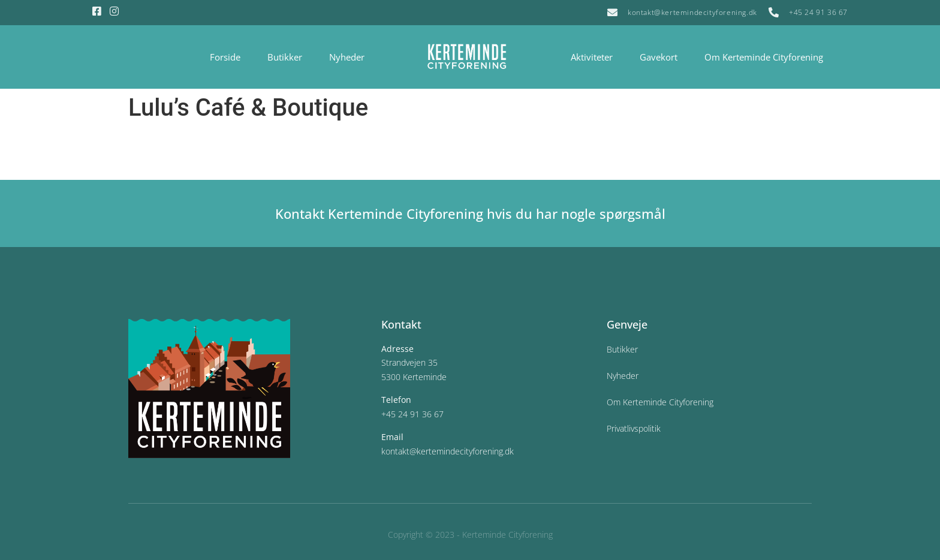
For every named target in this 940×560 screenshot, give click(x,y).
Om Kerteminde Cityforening (764, 57)
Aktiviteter (592, 57)
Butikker (285, 57)
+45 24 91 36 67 (412, 414)
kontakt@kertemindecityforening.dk (448, 451)
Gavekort (659, 57)
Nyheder (347, 57)
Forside (225, 57)
